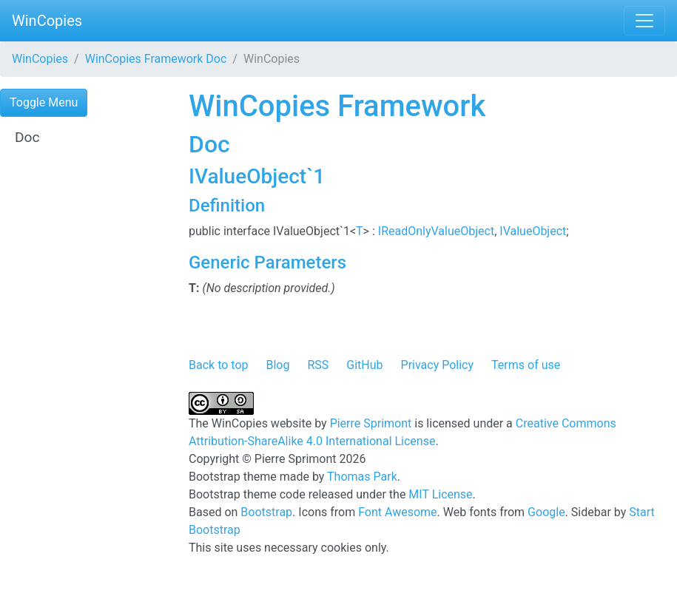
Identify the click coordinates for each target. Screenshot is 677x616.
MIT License (440, 494)
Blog (277, 365)
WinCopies (47, 21)
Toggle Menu (44, 102)
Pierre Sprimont (371, 423)
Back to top (218, 365)
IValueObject (533, 231)
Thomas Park (362, 477)
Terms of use (526, 365)
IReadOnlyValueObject (436, 231)
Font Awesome (397, 512)
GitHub (364, 365)
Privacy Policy (438, 365)
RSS (318, 365)
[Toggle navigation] (644, 21)
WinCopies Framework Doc (156, 59)
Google (546, 512)
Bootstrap (266, 512)
